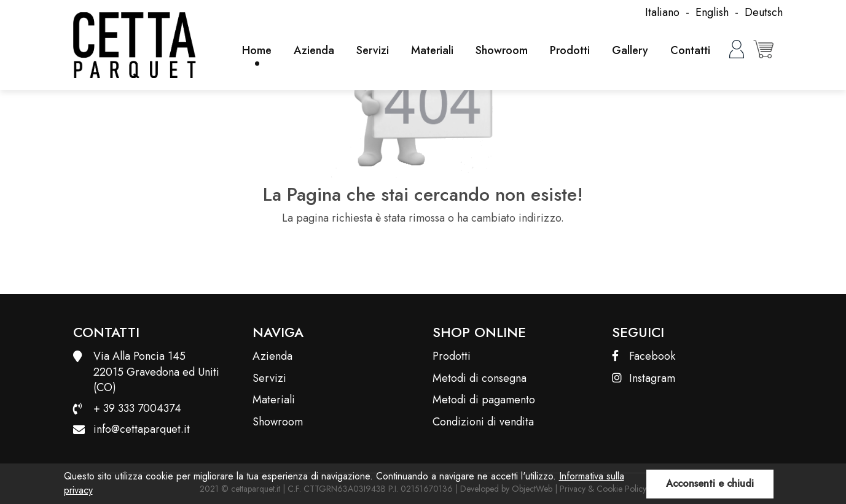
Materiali (432, 50)
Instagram (644, 378)
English (712, 12)
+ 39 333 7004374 (137, 408)
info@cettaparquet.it (142, 429)
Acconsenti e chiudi (710, 483)
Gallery (630, 50)
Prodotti (570, 50)
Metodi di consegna (480, 378)
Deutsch (764, 12)
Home (257, 50)
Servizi (373, 50)
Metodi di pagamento (484, 400)
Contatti (690, 50)
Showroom (502, 50)
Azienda (314, 50)
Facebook (644, 356)
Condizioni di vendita (483, 422)
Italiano (662, 12)
